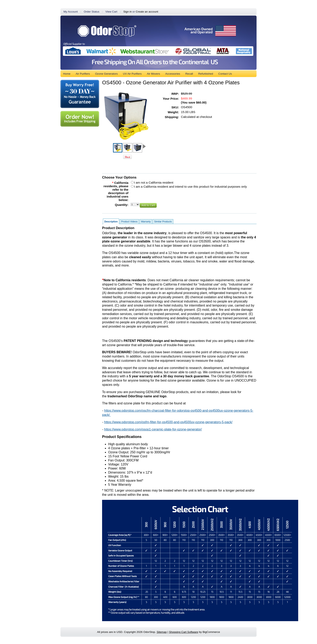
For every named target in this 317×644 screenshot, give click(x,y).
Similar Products (163, 222)
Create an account (147, 12)
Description (111, 222)
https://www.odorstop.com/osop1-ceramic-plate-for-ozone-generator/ (153, 429)
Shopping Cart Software (184, 632)
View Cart (111, 12)
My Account (71, 12)
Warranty (146, 222)
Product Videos (129, 222)
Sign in (128, 12)
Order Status (91, 12)
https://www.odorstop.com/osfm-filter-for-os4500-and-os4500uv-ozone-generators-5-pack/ (168, 422)
